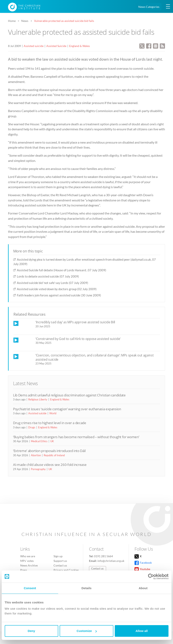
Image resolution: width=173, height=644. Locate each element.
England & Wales (79, 46)
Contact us (60, 565)
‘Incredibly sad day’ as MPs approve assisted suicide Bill (75, 322)
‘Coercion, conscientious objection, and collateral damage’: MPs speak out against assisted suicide (95, 357)
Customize (87, 631)
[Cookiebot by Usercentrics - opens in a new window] (151, 577)
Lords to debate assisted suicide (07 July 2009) (48, 276)
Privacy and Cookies (66, 570)
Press (24, 570)
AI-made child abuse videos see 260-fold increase (50, 465)
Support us (60, 561)
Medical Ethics (39, 441)
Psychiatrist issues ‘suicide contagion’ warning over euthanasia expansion (67, 409)
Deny (31, 631)
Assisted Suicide (56, 46)
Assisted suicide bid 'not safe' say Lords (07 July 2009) (53, 283)
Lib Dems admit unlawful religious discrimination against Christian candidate (69, 395)
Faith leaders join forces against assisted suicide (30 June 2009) (59, 295)
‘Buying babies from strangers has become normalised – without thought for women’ (76, 437)
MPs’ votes (27, 561)
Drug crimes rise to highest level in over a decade (50, 423)
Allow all (142, 631)
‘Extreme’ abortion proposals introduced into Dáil (49, 451)
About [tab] (143, 588)
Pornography (38, 469)
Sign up (58, 556)
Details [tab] (87, 588)
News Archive (29, 565)
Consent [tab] (30, 588)
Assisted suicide (34, 46)
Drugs (32, 427)
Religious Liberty (38, 399)
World (53, 413)
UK (52, 441)
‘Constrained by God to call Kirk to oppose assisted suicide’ (78, 339)
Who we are (28, 556)
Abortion (36, 455)
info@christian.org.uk (111, 561)
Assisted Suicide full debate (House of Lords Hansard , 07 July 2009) (62, 270)
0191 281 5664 (103, 556)
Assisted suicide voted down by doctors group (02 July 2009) (57, 289)
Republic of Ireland (54, 455)
